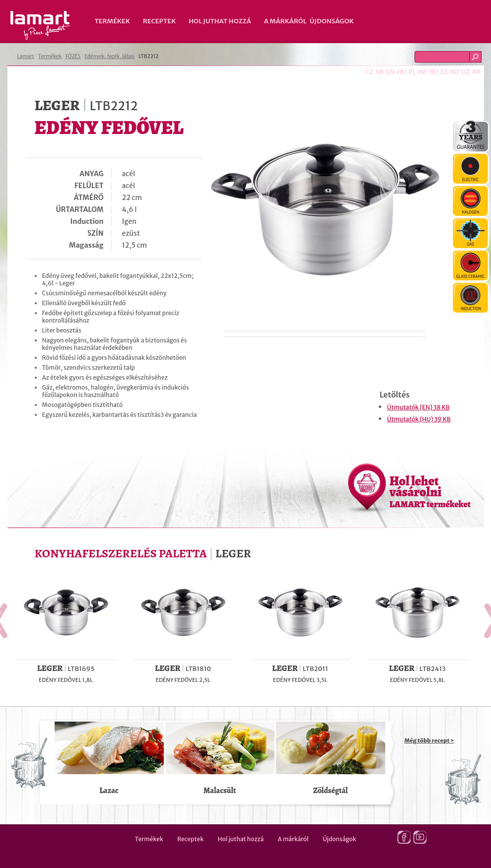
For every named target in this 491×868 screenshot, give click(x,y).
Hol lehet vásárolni (430, 491)
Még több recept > (429, 740)
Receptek (159, 21)
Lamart (40, 25)
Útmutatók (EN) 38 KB (419, 407)
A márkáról (285, 21)
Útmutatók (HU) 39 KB (419, 419)
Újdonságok (332, 21)
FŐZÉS (73, 56)
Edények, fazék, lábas (109, 56)
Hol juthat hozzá (220, 21)
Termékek (112, 21)
